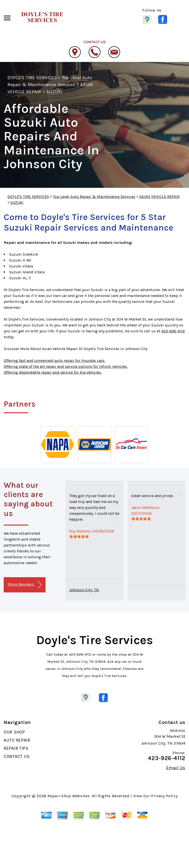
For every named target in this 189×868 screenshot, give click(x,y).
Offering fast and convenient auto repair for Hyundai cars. (54, 360)
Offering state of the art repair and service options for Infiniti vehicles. (66, 366)
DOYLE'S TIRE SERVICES (32, 78)
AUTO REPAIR (17, 740)
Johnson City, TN (84, 590)
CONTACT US (17, 756)
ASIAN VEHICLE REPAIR (159, 197)
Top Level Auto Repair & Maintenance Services (94, 197)
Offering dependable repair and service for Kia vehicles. (53, 372)
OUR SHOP (14, 732)
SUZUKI (54, 92)
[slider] (79, 536)
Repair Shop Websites (69, 796)
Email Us (176, 768)
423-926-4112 (173, 331)
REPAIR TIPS (16, 748)
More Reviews (24, 585)
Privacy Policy (164, 796)
